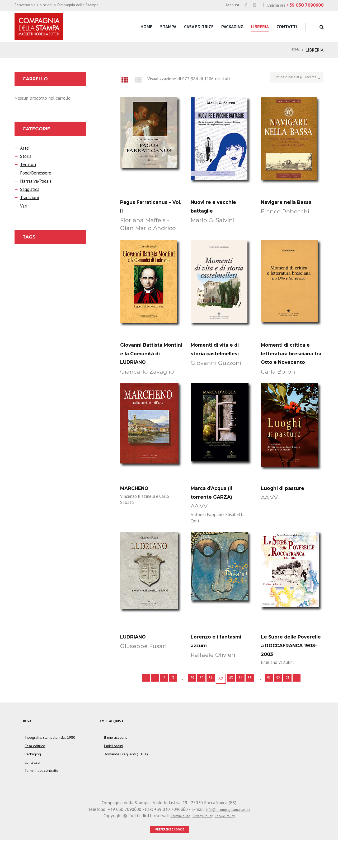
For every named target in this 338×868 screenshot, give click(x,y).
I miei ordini (113, 771)
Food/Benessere (33, 173)
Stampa (168, 27)
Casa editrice (199, 27)
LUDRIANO (137, 647)
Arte (23, 148)
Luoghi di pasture (288, 498)
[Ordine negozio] (288, 79)
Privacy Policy (202, 841)
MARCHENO (138, 498)
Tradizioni (28, 198)
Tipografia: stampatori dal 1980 (50, 763)
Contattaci (32, 788)
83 (232, 699)
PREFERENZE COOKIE (170, 856)
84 (244, 699)
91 (276, 699)
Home (146, 27)
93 (299, 699)
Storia (25, 157)
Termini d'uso (175, 841)
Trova (28, 743)
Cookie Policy (230, 841)
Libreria (260, 27)
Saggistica (28, 190)
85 (255, 699)
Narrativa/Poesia (33, 181)
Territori (26, 165)
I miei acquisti (116, 743)
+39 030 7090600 (305, 5)
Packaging (232, 27)
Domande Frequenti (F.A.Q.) (126, 779)
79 (187, 699)
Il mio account (115, 763)
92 (288, 699)
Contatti (287, 27)
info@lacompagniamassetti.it (228, 835)
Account (233, 5)
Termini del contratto (41, 796)
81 (210, 699)
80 (198, 699)
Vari (23, 206)
